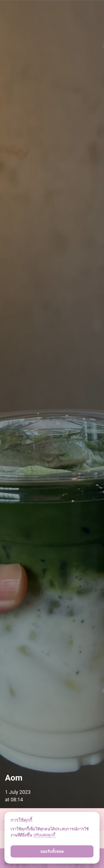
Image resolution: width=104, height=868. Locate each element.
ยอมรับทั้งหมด (52, 851)
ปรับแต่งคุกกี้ (45, 835)
